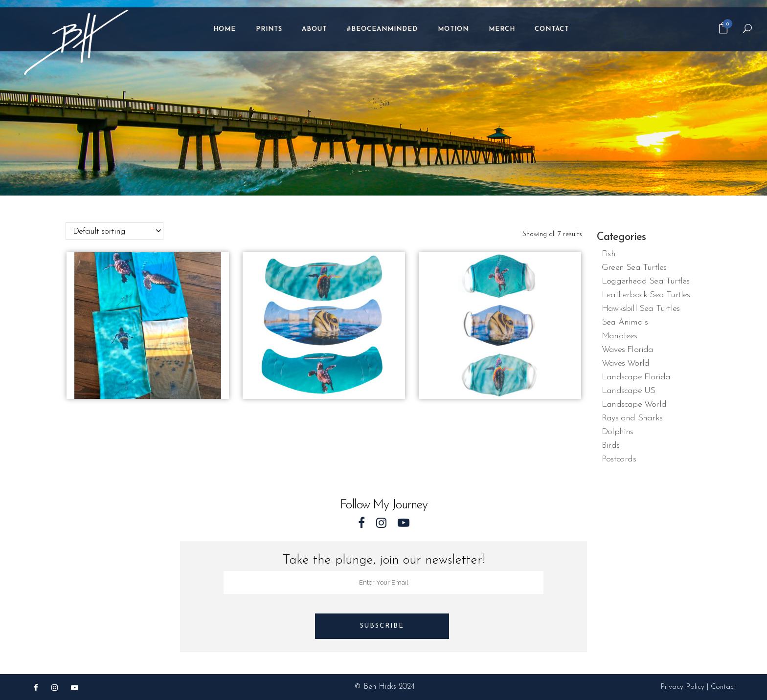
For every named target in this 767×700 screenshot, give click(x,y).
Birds (610, 446)
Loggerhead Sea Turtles (645, 281)
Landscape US (628, 391)
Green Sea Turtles (634, 268)
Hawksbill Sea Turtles (641, 309)
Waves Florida (628, 350)
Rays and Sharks (632, 418)
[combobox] (114, 231)
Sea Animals (625, 322)
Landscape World (634, 405)
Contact (723, 687)
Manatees (620, 336)
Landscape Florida (636, 377)
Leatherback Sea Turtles (646, 295)
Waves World (625, 363)
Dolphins (618, 432)
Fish (609, 254)
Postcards (619, 459)
